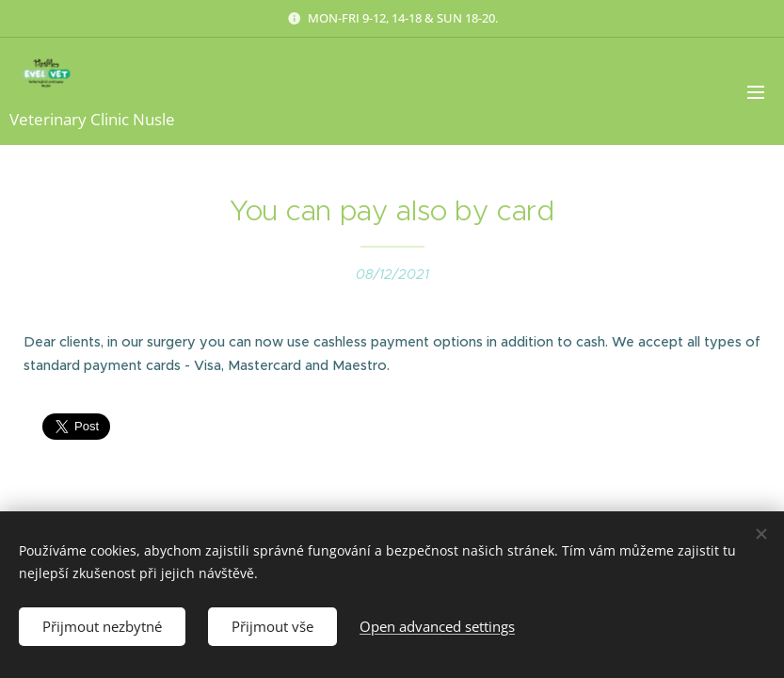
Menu (756, 92)
